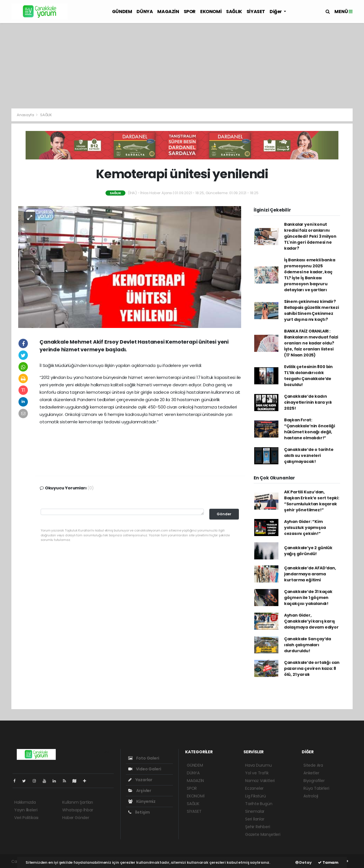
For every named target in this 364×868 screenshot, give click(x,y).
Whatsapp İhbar (78, 810)
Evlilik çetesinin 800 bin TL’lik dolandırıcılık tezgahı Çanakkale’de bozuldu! (308, 376)
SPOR (190, 12)
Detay (304, 862)
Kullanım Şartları (78, 802)
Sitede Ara (313, 765)
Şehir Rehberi (258, 827)
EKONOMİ (211, 12)
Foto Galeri (144, 758)
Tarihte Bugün (259, 804)
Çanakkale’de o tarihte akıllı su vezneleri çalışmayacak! (309, 455)
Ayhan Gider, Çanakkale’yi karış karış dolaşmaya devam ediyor (311, 621)
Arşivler (140, 791)
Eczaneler (254, 788)
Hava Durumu (258, 765)
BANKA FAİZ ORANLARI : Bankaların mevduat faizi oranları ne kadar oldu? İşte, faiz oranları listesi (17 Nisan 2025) (311, 343)
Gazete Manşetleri (263, 834)
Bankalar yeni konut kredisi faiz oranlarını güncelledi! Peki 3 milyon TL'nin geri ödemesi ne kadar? (310, 236)
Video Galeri (145, 769)
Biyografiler (314, 781)
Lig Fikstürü (256, 796)
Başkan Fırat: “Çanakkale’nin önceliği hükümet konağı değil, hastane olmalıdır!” (310, 429)
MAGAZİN (168, 12)
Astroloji (311, 796)
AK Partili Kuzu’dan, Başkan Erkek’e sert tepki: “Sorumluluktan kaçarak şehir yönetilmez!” (312, 501)
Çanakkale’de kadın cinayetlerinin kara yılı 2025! (308, 402)
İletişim (139, 812)
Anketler (311, 773)
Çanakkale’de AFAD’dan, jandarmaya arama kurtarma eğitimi (310, 574)
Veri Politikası (26, 818)
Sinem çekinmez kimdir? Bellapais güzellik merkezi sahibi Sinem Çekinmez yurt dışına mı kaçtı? (312, 310)
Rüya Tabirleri (316, 788)
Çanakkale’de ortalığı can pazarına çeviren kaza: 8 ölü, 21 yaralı (312, 668)
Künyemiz (142, 801)
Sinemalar (255, 811)
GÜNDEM (122, 12)
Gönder (224, 514)
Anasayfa (26, 115)
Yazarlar (140, 780)
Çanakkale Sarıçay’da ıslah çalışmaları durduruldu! (308, 645)
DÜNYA (145, 12)
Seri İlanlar (255, 819)
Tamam (328, 862)
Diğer (276, 12)
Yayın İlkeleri (26, 810)
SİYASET (256, 12)
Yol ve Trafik (257, 773)
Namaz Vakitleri (260, 781)
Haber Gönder (76, 818)
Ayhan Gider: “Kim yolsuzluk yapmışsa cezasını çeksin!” (305, 528)
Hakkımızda (25, 802)
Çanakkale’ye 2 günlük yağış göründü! (308, 551)
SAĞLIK (234, 12)
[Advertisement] (182, 66)
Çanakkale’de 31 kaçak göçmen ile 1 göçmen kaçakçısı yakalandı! (308, 598)
